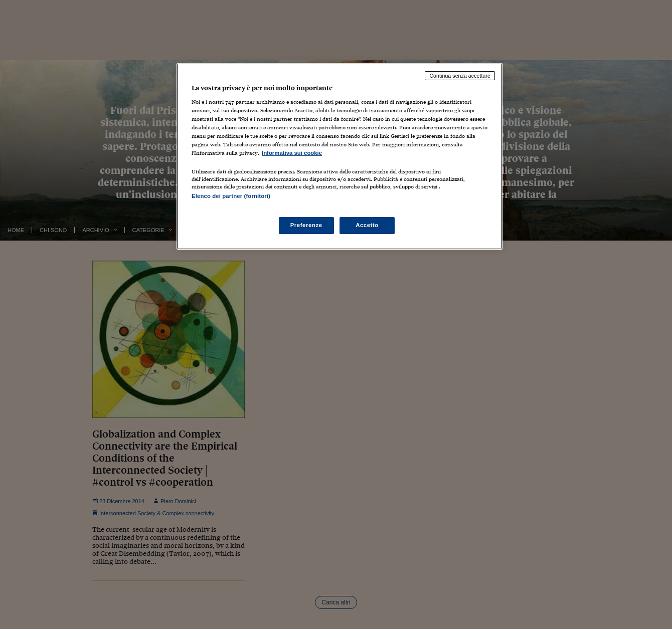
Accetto (367, 225)
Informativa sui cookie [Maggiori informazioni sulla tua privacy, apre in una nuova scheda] (292, 153)
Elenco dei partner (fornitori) (231, 196)
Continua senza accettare (460, 76)
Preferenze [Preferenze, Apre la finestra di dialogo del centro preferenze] (306, 225)
